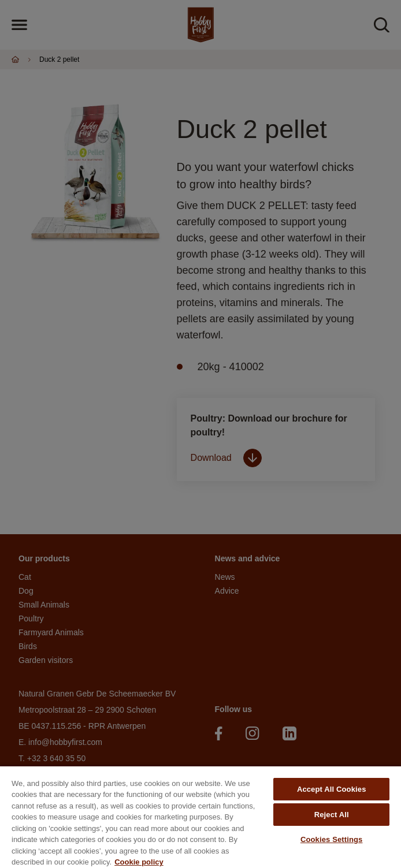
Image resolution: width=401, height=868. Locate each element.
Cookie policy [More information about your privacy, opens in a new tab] (139, 862)
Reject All (332, 815)
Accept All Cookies (332, 789)
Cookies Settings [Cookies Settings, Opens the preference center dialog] (332, 839)
